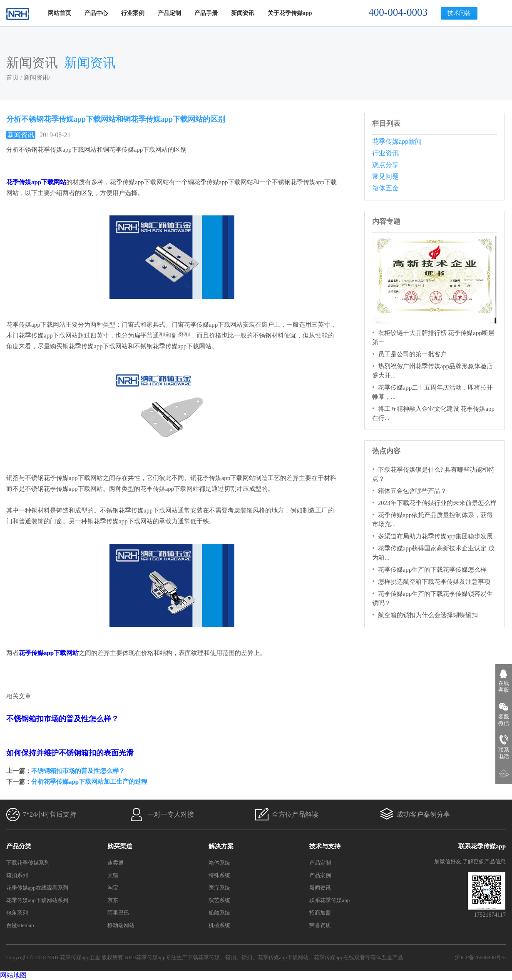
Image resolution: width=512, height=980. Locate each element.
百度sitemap (20, 925)
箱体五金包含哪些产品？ (412, 491)
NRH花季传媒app (145, 957)
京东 (113, 900)
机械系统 (219, 925)
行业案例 (133, 13)
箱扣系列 (17, 875)
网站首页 (60, 13)
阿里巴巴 (118, 913)
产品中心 (96, 13)
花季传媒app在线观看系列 (37, 888)
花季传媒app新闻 (397, 141)
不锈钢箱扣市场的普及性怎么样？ (78, 771)
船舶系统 (219, 913)
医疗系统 (219, 888)
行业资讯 (385, 153)
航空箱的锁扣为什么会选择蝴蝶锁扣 (428, 615)
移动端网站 (121, 925)
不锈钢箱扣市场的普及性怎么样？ (62, 719)
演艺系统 (219, 900)
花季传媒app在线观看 (339, 957)
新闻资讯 (243, 13)
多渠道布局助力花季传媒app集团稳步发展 (436, 536)
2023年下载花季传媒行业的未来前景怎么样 (437, 503)
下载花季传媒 (204, 957)
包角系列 (17, 913)
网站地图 (13, 975)
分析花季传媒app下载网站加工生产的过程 (89, 782)
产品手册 (206, 13)
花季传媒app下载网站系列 (37, 900)
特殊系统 (219, 875)
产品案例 (320, 875)
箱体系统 (219, 863)
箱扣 (231, 957)
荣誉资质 (320, 925)
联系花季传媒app (329, 900)
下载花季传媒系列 (28, 863)
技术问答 (459, 13)
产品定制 (169, 13)
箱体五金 (385, 188)
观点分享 (385, 165)
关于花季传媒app (290, 13)
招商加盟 (320, 913)
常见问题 (385, 176)
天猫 (113, 875)
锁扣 (247, 957)
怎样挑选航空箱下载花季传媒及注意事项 (434, 582)
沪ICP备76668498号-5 (480, 957)
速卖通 (116, 863)
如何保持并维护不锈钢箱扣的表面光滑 (70, 753)
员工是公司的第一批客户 (412, 354)
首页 (12, 77)
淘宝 (113, 888)
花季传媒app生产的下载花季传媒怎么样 (432, 570)
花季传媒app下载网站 (283, 957)
